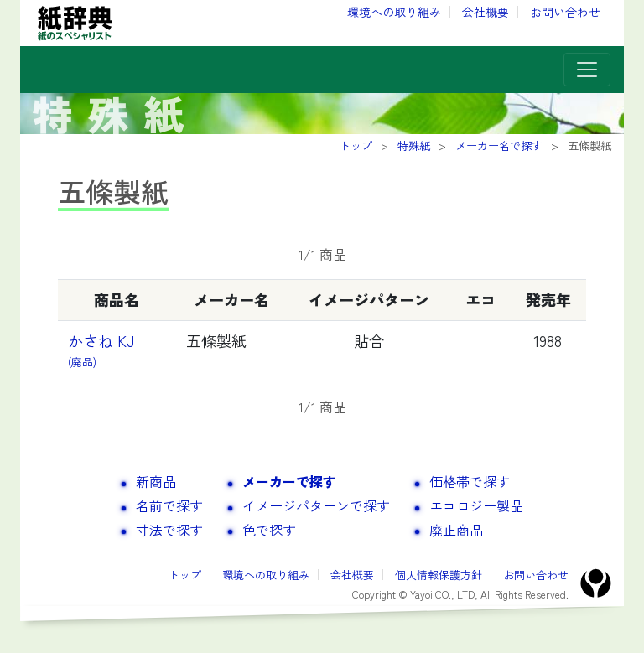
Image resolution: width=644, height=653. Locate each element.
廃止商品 (456, 530)
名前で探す (169, 505)
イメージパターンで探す (316, 505)
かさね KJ (109, 350)
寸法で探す (169, 530)
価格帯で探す (470, 481)
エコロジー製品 (476, 505)
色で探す (269, 530)
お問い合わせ (565, 12)
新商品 (156, 481)
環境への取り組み (394, 12)
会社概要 (486, 12)
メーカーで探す (289, 481)
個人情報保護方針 (439, 575)
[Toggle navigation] (587, 70)
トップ (185, 575)
